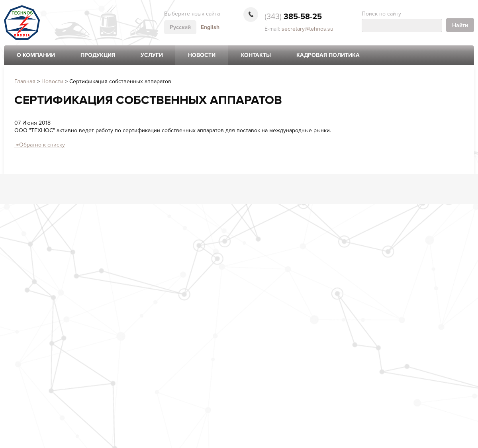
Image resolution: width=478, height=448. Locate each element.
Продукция (98, 55)
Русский (180, 27)
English (210, 27)
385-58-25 (293, 17)
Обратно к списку (40, 145)
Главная (25, 81)
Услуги (152, 55)
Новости (202, 55)
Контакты (256, 55)
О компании (36, 55)
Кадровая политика (328, 55)
